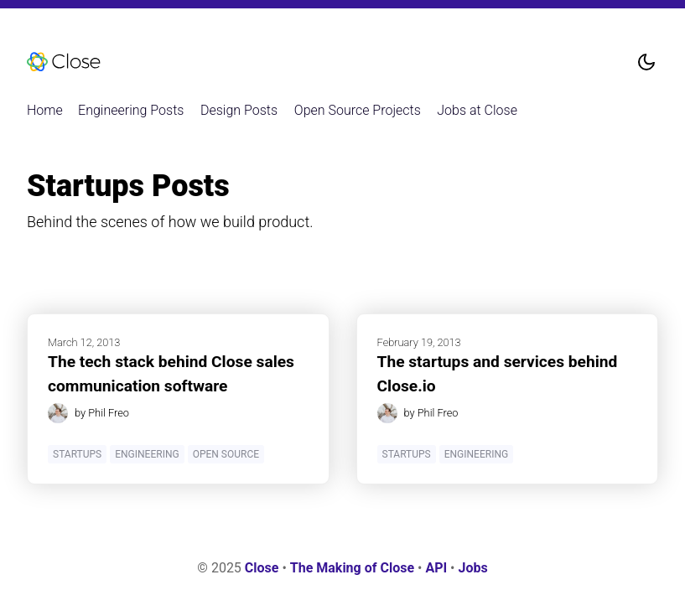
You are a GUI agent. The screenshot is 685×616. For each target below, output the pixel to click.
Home (45, 110)
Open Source (226, 454)
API (436, 568)
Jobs (472, 568)
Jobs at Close (477, 110)
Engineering (147, 454)
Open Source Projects (358, 110)
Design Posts (239, 110)
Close (262, 568)
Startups (77, 454)
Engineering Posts (131, 110)
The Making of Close (352, 568)
